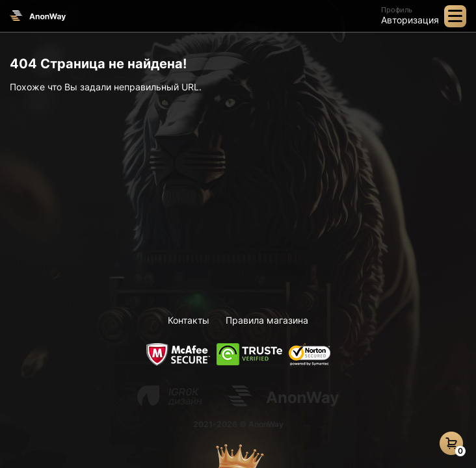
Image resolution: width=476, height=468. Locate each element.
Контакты (189, 320)
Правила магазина (267, 320)
